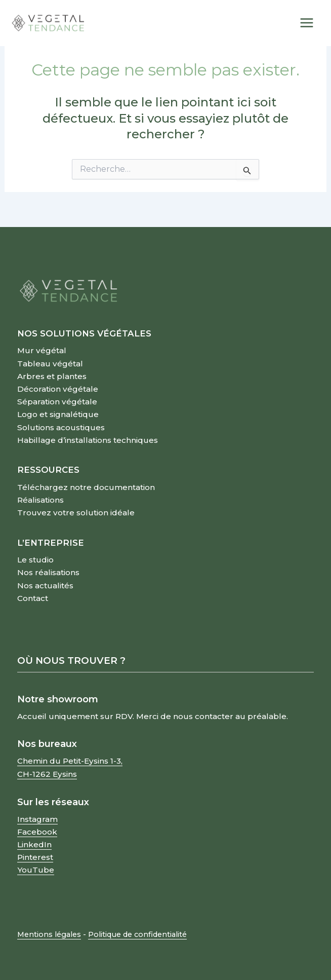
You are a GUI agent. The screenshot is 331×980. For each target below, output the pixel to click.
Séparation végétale (57, 402)
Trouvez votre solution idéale (76, 513)
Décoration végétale (58, 389)
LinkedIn (34, 844)
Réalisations (40, 500)
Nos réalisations (48, 572)
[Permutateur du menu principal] (307, 23)
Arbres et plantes (52, 376)
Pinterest (35, 857)
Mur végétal (42, 350)
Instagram (37, 819)
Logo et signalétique (58, 414)
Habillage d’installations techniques (88, 440)
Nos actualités (45, 586)
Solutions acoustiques (61, 427)
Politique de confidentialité (137, 934)
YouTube (36, 870)
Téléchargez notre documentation (86, 487)
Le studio (35, 560)
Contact (33, 598)
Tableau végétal (50, 364)
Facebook (37, 832)
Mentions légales (49, 934)
